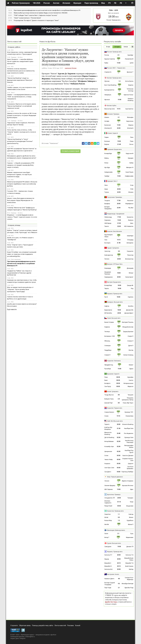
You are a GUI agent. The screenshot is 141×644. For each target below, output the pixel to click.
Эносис (107, 481)
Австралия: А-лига (113, 574)
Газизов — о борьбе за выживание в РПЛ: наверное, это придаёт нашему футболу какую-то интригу (21, 165)
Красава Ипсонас (128, 486)
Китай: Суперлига (113, 391)
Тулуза (107, 192)
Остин (106, 456)
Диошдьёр (130, 268)
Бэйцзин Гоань (109, 399)
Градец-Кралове (128, 332)
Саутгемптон (129, 109)
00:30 (118, 377)
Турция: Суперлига (113, 248)
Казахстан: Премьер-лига (115, 511)
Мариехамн (130, 537)
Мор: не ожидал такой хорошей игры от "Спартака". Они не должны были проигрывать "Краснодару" (20, 289)
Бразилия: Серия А (113, 374)
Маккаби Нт (108, 566)
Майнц (107, 158)
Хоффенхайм (129, 176)
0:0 (119, 517)
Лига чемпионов (16, 259)
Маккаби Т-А (129, 563)
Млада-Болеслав (128, 327)
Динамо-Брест (129, 313)
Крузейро (130, 377)
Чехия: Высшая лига (114, 318)
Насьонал (130, 201)
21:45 (119, 144)
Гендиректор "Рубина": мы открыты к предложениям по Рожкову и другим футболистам (19, 273)
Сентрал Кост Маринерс (129, 579)
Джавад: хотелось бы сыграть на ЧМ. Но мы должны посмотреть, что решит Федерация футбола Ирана (22, 115)
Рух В (106, 297)
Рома (132, 141)
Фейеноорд (108, 217)
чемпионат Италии (71, 68)
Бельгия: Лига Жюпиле (114, 231)
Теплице (107, 332)
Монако (131, 192)
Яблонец (107, 341)
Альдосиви (130, 506)
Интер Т (107, 537)
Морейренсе (129, 204)
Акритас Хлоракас (128, 481)
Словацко (108, 346)
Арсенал (107, 100)
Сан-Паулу (108, 386)
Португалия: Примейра (115, 197)
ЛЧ (109, 3)
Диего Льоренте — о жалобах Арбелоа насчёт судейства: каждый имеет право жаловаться (20, 61)
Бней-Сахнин (129, 566)
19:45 (119, 220)
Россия (47, 3)
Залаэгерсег (129, 277)
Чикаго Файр (108, 460)
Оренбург (130, 55)
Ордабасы (130, 520)
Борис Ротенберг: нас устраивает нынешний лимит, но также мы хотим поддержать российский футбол (22, 254)
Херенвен (108, 220)
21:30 (119, 428)
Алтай (106, 517)
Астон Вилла (129, 81)
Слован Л (130, 341)
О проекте (14, 625)
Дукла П (131, 346)
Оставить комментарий (70, 151)
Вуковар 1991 (129, 412)
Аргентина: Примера (114, 495)
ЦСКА (116, 10)
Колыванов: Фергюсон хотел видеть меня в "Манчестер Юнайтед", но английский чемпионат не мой (22, 106)
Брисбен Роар (129, 588)
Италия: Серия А (112, 133)
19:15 (119, 109)
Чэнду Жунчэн (109, 395)
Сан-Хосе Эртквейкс (130, 468)
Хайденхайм (108, 172)
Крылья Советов (110, 59)
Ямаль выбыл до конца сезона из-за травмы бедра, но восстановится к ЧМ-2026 (41, 13)
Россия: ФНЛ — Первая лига (116, 68)
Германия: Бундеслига (114, 149)
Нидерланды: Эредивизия (116, 214)
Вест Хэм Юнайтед (110, 85)
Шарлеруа (130, 236)
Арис (132, 489)
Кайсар (131, 514)
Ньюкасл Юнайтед (130, 100)
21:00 (119, 223)
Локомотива (129, 416)
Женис (131, 517)
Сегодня (117, 47)
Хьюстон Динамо (128, 456)
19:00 (119, 141)
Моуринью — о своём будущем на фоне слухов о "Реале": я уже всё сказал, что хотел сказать (22, 217)
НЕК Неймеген (129, 226)
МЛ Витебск (108, 313)
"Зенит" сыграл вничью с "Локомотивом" (27, 18)
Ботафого (107, 383)
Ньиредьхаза (109, 277)
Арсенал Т (130, 72)
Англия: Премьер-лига (114, 78)
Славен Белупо (109, 412)
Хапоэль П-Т (108, 555)
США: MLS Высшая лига (115, 421)
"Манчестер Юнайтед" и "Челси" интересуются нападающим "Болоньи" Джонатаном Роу (20, 141)
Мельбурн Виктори (128, 584)
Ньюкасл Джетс (109, 579)
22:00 (119, 128)
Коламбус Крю (109, 447)
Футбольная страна (27, 635)
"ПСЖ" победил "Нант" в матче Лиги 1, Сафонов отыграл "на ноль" (36, 15)
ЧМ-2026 (37, 3)
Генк (106, 240)
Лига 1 (13, 93)
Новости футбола (47, 42)
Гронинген (130, 217)
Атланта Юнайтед (128, 424)
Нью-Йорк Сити (129, 428)
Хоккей (78, 625)
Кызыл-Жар (108, 520)
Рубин (111, 10)
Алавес (107, 117)
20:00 (119, 189)
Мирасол (130, 386)
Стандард (130, 240)
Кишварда (108, 268)
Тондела (107, 201)
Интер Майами (109, 441)
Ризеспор (130, 255)
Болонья (107, 141)
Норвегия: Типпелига (114, 361)
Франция (77, 3)
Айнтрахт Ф (130, 168)
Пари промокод (91, 3)
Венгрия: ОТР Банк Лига (115, 264)
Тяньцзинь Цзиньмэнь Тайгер (128, 399)
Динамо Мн (130, 310)
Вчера (108, 47)
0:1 (119, 55)
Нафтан (107, 306)
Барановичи (108, 310)
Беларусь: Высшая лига (115, 302)
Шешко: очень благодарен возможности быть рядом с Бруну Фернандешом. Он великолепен (21, 200)
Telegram (23, 638)
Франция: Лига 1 (112, 181)
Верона (107, 144)
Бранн (131, 369)
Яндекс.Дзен (15, 638)
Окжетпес (108, 514)
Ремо (106, 377)
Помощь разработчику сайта (43, 625)
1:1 (119, 514)
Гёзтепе (107, 259)
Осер (132, 185)
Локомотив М (129, 59)
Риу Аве (131, 208)
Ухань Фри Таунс (128, 403)
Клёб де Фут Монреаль (108, 428)
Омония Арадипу (110, 486)
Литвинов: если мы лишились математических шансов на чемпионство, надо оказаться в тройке (21, 71)
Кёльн (106, 163)
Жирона (131, 125)
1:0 (119, 81)
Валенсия (108, 125)
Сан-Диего (108, 472)
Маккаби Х (108, 563)
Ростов (107, 55)
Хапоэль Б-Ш (108, 569)
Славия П (107, 355)
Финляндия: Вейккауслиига (116, 530)
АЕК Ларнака (109, 489)
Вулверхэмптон (109, 90)
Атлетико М (108, 128)
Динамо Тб (130, 547)
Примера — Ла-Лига (17, 57)
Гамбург (107, 176)
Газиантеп (130, 251)
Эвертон (131, 85)
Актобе (107, 524)
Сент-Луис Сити (109, 468)
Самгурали (108, 547)
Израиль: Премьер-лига (115, 552)
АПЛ (12, 76)
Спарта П (130, 336)
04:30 (119, 472)
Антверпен (130, 243)
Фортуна (131, 220)
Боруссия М (130, 154)
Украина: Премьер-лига (115, 294)
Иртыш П (131, 524)
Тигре (132, 502)
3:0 (119, 251)
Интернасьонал (128, 383)
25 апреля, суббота (14, 47)
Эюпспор (107, 251)
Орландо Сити (129, 437)
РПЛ (12, 50)
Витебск (131, 306)
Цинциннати (108, 451)
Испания (66, 3)
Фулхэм (107, 81)
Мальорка (130, 117)
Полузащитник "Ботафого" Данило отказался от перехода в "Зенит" (36, 20)
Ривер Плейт (108, 506)
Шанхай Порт (109, 403)
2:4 (119, 399)
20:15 (119, 563)
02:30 (119, 437)
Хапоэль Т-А (129, 555)
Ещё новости (12, 309)
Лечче (131, 144)
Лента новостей (14, 42)
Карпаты (131, 297)
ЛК (121, 3)
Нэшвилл (107, 464)
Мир (103, 3)
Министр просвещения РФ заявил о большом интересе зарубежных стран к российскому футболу (22, 184)
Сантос (131, 380)
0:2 (119, 584)
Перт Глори (108, 588)
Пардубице (108, 350)
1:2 (119, 520)
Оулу (132, 534)
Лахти (106, 534)
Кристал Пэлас (129, 95)
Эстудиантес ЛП (110, 498)
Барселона (130, 121)
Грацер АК (130, 285)
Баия (106, 380)
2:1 (119, 117)
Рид (132, 288)
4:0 (119, 395)
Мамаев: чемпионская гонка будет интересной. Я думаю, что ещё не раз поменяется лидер (19, 174)
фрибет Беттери (111, 602)
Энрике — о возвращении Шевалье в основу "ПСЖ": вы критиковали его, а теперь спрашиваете (22, 97)
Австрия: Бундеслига (114, 282)
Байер (131, 163)
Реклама (70, 625)
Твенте (107, 226)
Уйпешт (131, 273)
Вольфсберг (108, 285)
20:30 (119, 277)
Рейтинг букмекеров (21, 3)
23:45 (119, 433)
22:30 (119, 208)
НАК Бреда (108, 223)
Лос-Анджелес (129, 433)
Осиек (106, 416)
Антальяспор (129, 259)
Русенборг (108, 369)
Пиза (132, 137)
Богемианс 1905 (110, 336)
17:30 (119, 201)
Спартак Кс (108, 72)
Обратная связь (25, 625)
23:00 (119, 498)
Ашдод (107, 559)
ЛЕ (115, 3)
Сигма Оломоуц (128, 355)
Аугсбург (107, 168)
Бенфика (107, 204)
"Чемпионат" (54, 143)
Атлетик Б (130, 128)
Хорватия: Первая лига (115, 408)
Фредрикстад (109, 365)
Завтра (126, 47)
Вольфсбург (108, 154)
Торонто (107, 424)
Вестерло (107, 243)
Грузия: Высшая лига (114, 543)
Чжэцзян (130, 395)
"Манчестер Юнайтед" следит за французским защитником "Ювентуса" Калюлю (20, 80)
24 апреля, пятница (14, 225)
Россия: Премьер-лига (113, 20)
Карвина (107, 327)
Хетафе (107, 121)
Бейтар (131, 569)
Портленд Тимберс (127, 472)
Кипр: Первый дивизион (115, 477)
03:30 (119, 456)
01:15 (119, 502)
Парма (106, 137)
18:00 (119, 273)
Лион (106, 185)
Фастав (131, 350)
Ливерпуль (108, 95)
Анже (106, 189)
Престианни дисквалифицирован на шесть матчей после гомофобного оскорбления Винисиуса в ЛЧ (47, 10)
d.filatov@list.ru (30, 637)
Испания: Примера (113, 114)
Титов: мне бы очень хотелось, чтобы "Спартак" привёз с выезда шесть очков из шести (22, 132)
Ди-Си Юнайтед (109, 437)
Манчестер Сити (110, 109)
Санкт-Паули (129, 172)
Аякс (132, 223)
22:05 (119, 192)
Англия (56, 3)
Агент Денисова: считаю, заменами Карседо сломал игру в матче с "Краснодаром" (22, 53)
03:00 (118, 386)
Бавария (131, 158)
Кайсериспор (109, 255)
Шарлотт (131, 464)
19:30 (119, 63)
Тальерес (130, 498)
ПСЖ (132, 189)
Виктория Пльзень (128, 322)
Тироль (107, 288)
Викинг (131, 365)
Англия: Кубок (112, 106)
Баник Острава (109, 322)
